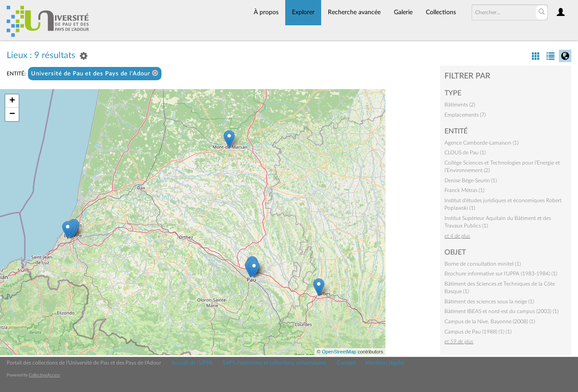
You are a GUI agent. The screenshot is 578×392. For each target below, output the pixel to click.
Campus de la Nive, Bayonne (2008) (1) (490, 321)
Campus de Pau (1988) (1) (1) (478, 332)
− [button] (12, 114)
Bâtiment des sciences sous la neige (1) (489, 302)
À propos (266, 12)
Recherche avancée (354, 12)
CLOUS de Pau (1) (465, 153)
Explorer (303, 12)
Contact (346, 363)
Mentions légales (385, 363)
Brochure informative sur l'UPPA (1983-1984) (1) (501, 274)
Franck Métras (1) (464, 190)
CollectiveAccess (44, 375)
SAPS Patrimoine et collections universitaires (275, 363)
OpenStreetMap (339, 352)
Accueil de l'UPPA (192, 363)
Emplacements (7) (465, 115)
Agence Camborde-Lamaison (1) (482, 143)
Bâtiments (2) (460, 105)
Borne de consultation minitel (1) (483, 264)
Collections (441, 12)
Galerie (403, 12)
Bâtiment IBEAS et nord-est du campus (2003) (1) (501, 311)
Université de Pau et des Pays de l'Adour (95, 73)
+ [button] (12, 101)
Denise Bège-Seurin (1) (471, 180)
